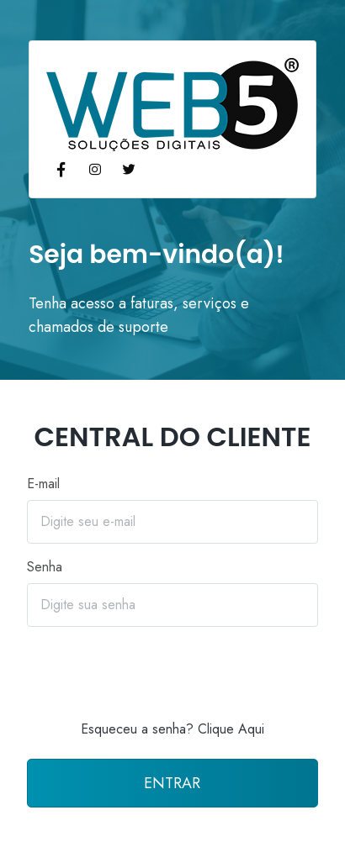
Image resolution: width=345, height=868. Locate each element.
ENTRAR (172, 783)
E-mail (43, 484)
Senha (45, 567)
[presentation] (172, 673)
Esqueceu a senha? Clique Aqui (172, 729)
